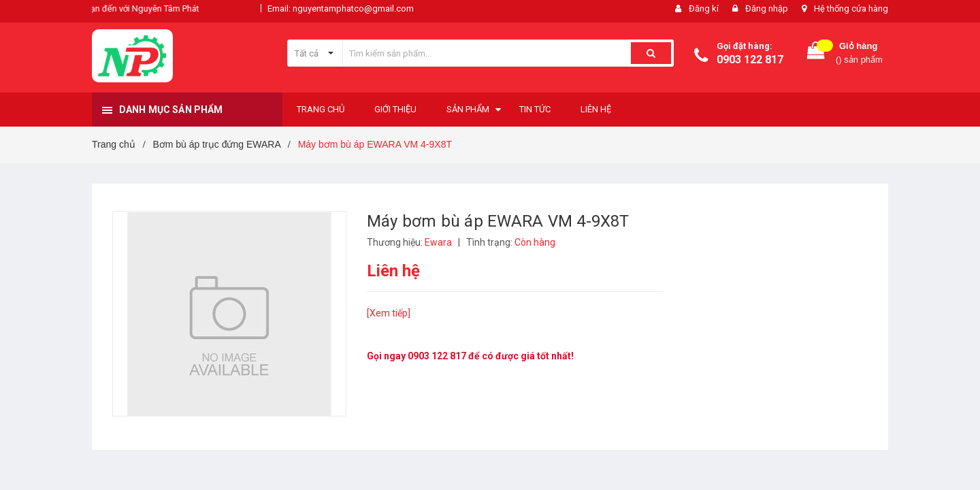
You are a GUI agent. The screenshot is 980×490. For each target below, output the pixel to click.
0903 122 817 (750, 60)
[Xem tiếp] (389, 313)
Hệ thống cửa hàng (851, 9)
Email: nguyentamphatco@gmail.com (341, 9)
